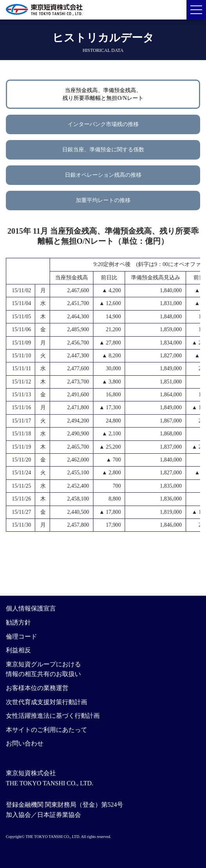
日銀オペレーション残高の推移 (103, 175)
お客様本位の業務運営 (37, 688)
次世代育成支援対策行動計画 (47, 702)
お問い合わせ (25, 743)
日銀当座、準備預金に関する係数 (103, 150)
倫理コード (21, 636)
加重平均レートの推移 (103, 200)
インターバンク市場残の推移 (103, 124)
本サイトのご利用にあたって (47, 730)
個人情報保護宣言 (31, 608)
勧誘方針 (18, 622)
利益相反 (18, 650)
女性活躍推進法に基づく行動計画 (53, 716)
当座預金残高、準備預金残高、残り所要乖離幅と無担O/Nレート (103, 94)
